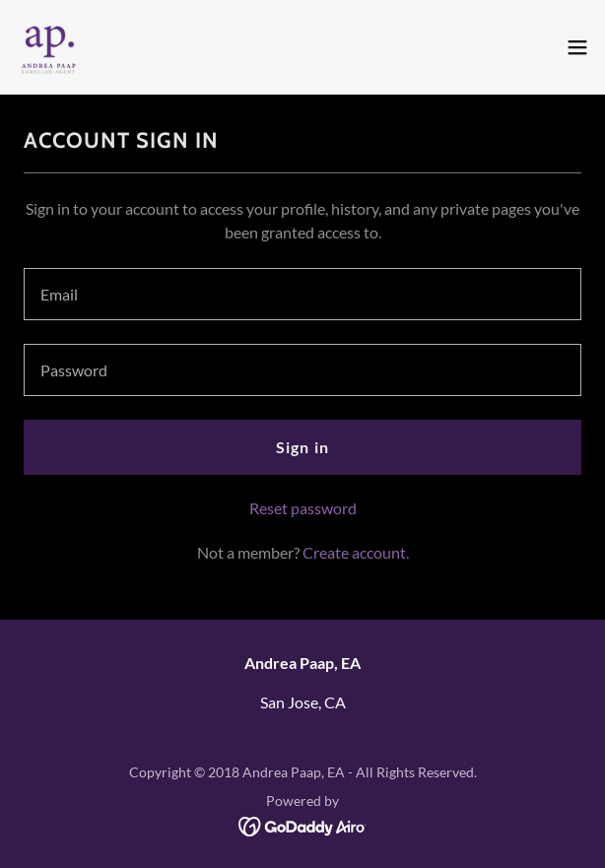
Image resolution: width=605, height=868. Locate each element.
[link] (49, 47)
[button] (577, 47)
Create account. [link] (356, 552)
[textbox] (302, 294)
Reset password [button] (303, 508)
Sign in (302, 447)
